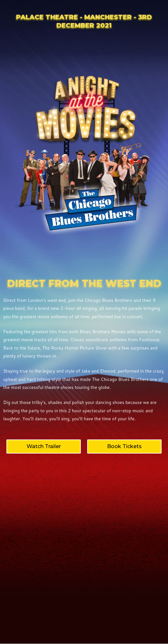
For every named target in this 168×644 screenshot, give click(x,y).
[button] (44, 447)
